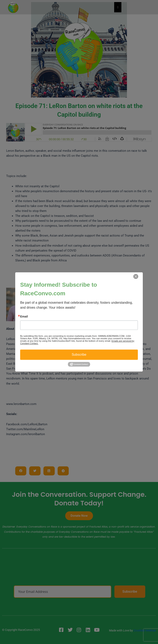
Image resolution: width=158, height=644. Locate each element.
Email (24, 316)
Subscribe (79, 355)
